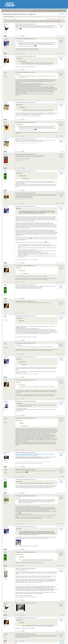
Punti (5, 569)
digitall (5, 171)
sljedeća (15, 19)
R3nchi (5, 154)
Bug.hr (4, 11)
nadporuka (62, 36)
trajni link (58, 36)
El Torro (6, 122)
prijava (37, 11)
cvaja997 (6, 102)
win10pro (6, 634)
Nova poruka (62, 14)
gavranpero (6, 24)
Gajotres (6, 56)
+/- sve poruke (48, 19)
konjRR (5, 469)
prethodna (5, 19)
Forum (8, 11)
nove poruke (56, 11)
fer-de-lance (6, 496)
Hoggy (5, 72)
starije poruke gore (61, 19)
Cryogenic (6, 39)
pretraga (64, 11)
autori (60, 11)
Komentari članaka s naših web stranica (28, 11)
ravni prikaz (54, 19)
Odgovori (61, 26)
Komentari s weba (14, 11)
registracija (41, 11)
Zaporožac (6, 401)
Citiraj (61, 27)
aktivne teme (46, 11)
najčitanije (51, 11)
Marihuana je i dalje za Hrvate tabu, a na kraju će (50, 21)
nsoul (5, 193)
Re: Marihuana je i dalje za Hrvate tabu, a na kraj (25, 24)
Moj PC (5, 36)
